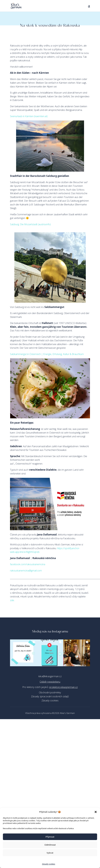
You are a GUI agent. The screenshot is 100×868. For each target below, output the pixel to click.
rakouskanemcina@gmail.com (26, 570)
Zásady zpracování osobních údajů (50, 696)
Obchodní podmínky (50, 692)
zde (12, 600)
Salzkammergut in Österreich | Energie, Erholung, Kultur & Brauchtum (47, 354)
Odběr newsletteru (50, 682)
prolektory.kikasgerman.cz (63, 687)
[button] (96, 812)
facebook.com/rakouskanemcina (28, 564)
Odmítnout (50, 845)
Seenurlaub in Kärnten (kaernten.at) (29, 116)
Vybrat (50, 853)
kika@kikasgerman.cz (50, 676)
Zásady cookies (49, 864)
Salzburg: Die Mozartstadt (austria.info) (30, 224)
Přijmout (50, 837)
